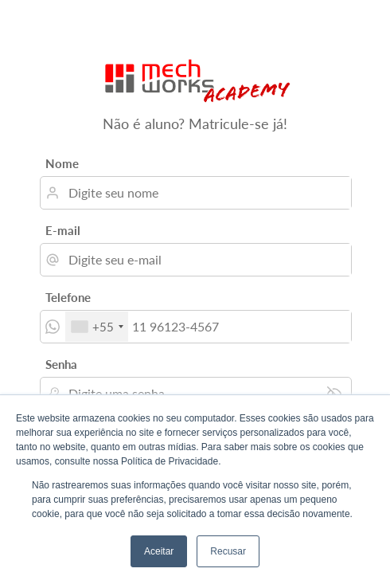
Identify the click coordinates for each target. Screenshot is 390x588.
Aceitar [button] (159, 551)
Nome (62, 163)
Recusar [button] (228, 551)
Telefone (68, 297)
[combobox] (97, 327)
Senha (61, 364)
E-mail (63, 230)
